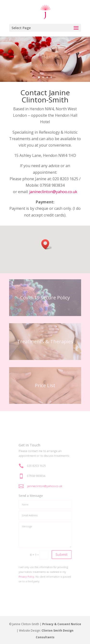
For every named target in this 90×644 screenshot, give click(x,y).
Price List (45, 385)
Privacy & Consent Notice (62, 624)
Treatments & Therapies (45, 341)
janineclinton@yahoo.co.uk (53, 192)
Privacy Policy (30, 564)
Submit (58, 547)
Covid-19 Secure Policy (45, 298)
